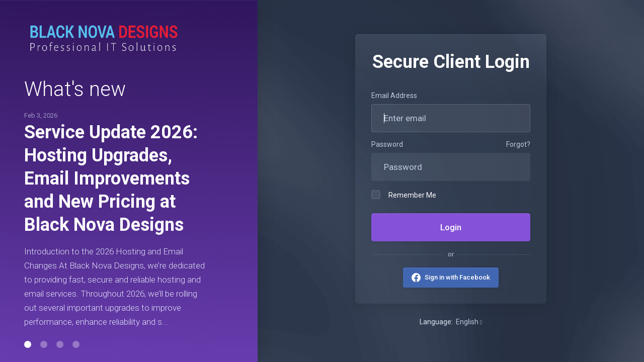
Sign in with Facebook (457, 277)
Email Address (394, 96)
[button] (28, 344)
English (469, 322)
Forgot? (518, 144)
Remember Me (404, 195)
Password (387, 144)
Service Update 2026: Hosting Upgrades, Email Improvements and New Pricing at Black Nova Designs (111, 178)
